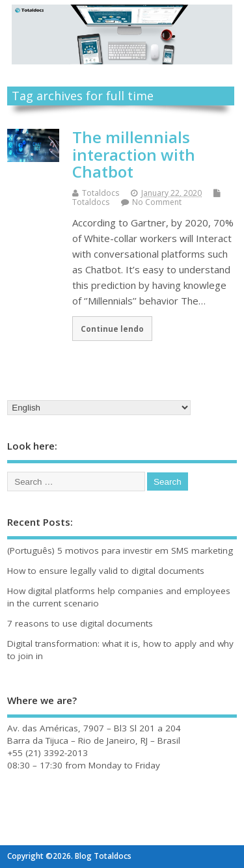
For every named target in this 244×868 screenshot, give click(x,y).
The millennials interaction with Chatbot (134, 154)
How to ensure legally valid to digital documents (106, 571)
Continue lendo (112, 329)
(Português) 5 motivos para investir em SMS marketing (120, 550)
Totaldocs (101, 193)
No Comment (157, 202)
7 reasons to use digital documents (80, 623)
